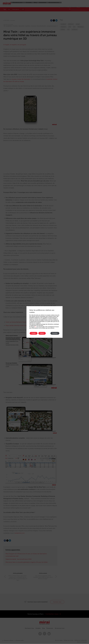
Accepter (34, 333)
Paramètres (55, 333)
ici (35, 327)
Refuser (43, 333)
